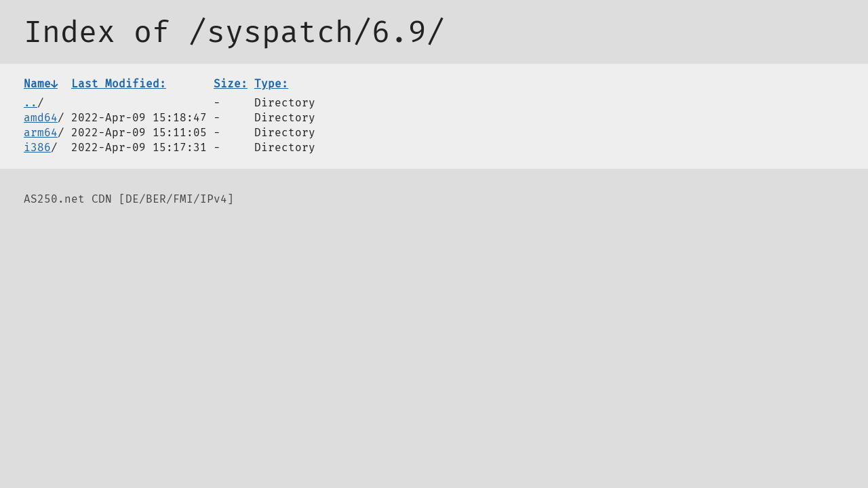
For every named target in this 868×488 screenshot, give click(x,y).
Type (271, 84)
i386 (37, 147)
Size (231, 84)
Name (41, 84)
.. (31, 103)
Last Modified (119, 84)
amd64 (41, 118)
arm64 (41, 133)
